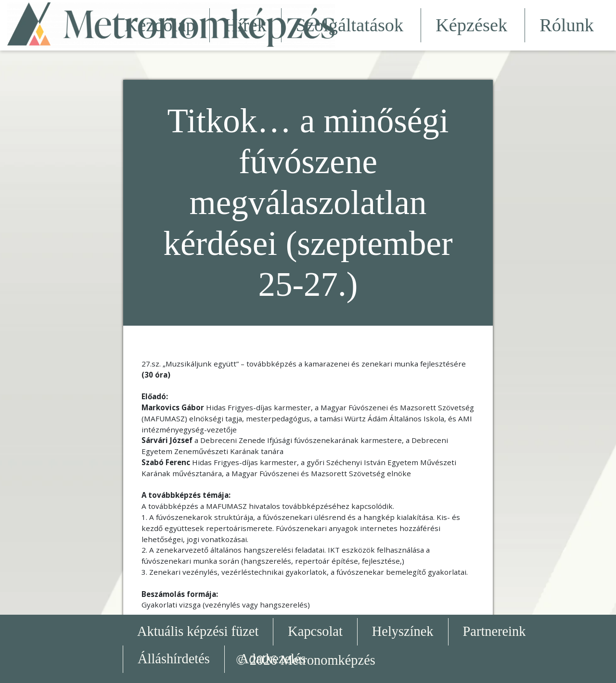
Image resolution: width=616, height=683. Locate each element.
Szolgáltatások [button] (351, 25)
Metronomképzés (328, 660)
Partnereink (494, 631)
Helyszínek (403, 631)
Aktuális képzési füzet (198, 631)
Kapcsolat (315, 631)
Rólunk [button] (568, 25)
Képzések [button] (473, 25)
